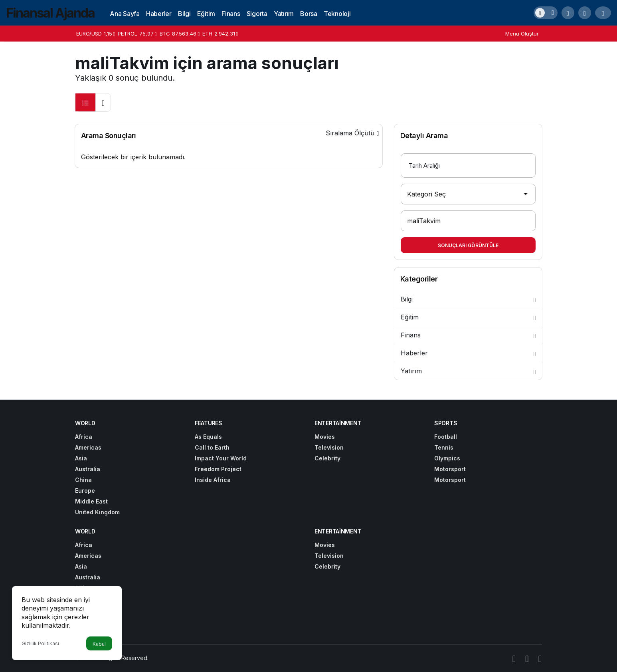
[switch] (546, 13)
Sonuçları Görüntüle (468, 245)
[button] (585, 13)
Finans (468, 335)
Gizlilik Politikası (40, 643)
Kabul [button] (99, 644)
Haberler (468, 353)
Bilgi (468, 299)
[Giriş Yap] (603, 13)
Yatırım (468, 371)
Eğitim (468, 317)
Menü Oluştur (522, 34)
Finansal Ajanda (50, 13)
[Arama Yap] (568, 13)
